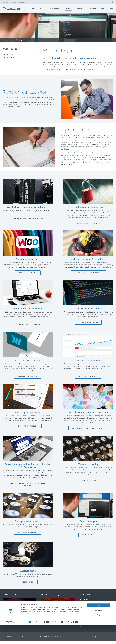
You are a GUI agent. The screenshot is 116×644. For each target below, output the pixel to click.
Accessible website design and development (88, 431)
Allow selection (98, 629)
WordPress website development (28, 327)
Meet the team (55, 10)
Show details (85, 641)
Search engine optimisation (28, 429)
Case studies (92, 10)
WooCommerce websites (28, 275)
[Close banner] (114, 623)
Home (33, 10)
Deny (98, 634)
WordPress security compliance (88, 226)
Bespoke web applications (88, 325)
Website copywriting (88, 483)
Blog (102, 10)
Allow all (98, 624)
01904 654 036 (22, 2)
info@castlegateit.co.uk (10, 2)
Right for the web (8, 60)
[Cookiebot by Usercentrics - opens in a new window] (10, 641)
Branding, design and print (28, 379)
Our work (80, 10)
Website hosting (28, 585)
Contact (111, 10)
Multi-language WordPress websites (88, 275)
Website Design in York (13, 10)
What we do (68, 10)
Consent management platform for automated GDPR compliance (28, 487)
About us (42, 10)
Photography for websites (28, 535)
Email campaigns (88, 537)
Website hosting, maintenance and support (28, 221)
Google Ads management (88, 379)
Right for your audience (10, 57)
